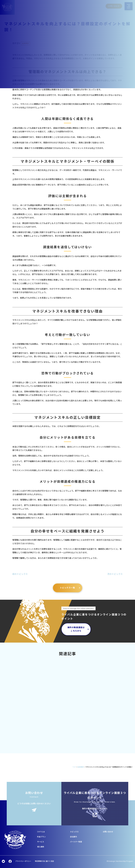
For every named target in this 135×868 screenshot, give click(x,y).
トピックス (74, 832)
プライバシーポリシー (23, 861)
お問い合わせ (108, 832)
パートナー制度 (76, 842)
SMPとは (41, 832)
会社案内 (73, 837)
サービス (41, 842)
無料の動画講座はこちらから (76, 629)
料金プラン (41, 837)
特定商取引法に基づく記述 (44, 861)
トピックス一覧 (67, 588)
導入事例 (41, 847)
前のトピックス (20, 574)
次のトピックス (115, 574)
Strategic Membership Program (121, 861)
